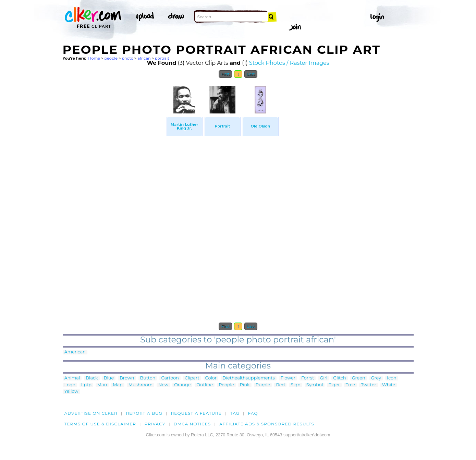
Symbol (315, 385)
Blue (109, 378)
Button (148, 378)
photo (127, 58)
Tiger (334, 385)
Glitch (339, 378)
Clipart (192, 378)
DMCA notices (192, 424)
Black (92, 378)
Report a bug (144, 413)
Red (280, 385)
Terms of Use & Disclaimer (100, 424)
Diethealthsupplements (249, 378)
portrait (162, 58)
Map (118, 385)
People (226, 385)
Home (94, 58)
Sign (296, 385)
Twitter (368, 385)
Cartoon (170, 378)
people (111, 58)
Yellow (71, 392)
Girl (324, 378)
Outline (205, 385)
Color (211, 378)
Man (102, 385)
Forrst (308, 378)
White (389, 385)
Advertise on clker (91, 413)
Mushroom (141, 385)
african (144, 58)
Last (251, 74)
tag (235, 413)
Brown (127, 378)
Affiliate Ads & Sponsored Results (267, 424)
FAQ (253, 413)
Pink (245, 385)
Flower (288, 378)
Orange (182, 385)
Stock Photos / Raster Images (289, 63)
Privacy (155, 424)
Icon (392, 378)
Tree (351, 385)
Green (359, 378)
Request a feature (196, 413)
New (163, 385)
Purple (263, 385)
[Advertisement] (114, 184)
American (75, 352)
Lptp (86, 385)
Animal (72, 378)
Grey (376, 378)
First (225, 74)
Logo (70, 385)
